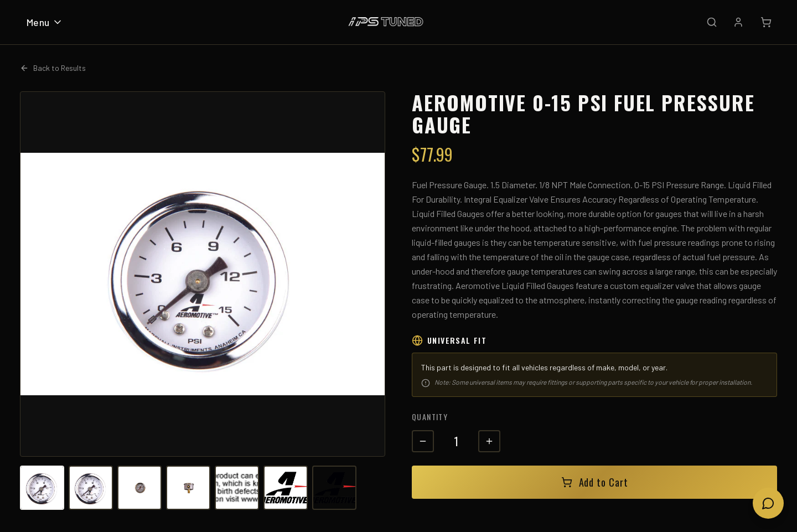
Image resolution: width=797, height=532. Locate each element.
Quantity (430, 417)
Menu (45, 22)
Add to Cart (595, 482)
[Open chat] (768, 503)
